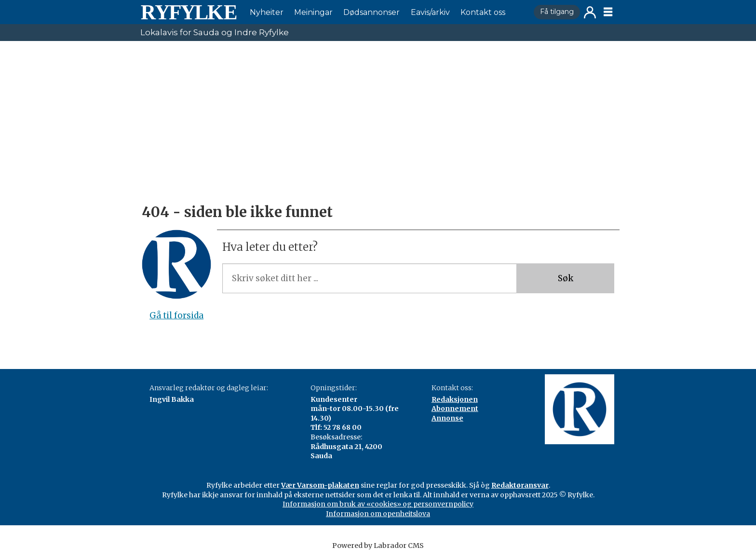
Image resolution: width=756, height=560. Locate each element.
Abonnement (455, 409)
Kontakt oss (483, 12)
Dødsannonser (371, 12)
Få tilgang (557, 12)
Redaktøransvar (520, 485)
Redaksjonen (455, 399)
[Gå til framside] (189, 12)
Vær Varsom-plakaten (320, 485)
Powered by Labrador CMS (378, 546)
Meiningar (313, 12)
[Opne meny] (608, 12)
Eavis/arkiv (430, 12)
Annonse (447, 418)
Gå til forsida (176, 315)
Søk (566, 278)
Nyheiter (267, 12)
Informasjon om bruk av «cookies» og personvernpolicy (378, 504)
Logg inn (590, 12)
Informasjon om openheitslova (378, 514)
